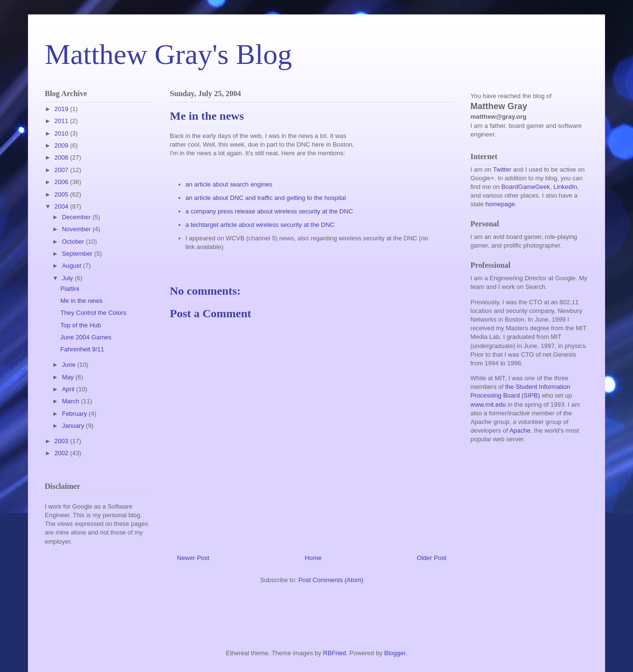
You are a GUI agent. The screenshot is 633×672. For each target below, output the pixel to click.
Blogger (395, 653)
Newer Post (193, 558)
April (69, 389)
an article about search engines (229, 184)
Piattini (70, 289)
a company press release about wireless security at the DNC (269, 211)
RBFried (335, 653)
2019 (62, 109)
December (77, 217)
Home (313, 558)
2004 (62, 206)
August (73, 266)
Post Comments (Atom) (331, 580)
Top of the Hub (81, 325)
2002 (62, 453)
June (70, 365)
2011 (62, 121)
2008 (62, 157)
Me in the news (81, 301)
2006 (62, 182)
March (72, 401)
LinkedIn (565, 187)
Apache (520, 430)
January (74, 426)
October (74, 242)
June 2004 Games (86, 337)
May (69, 377)
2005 (62, 194)
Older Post (432, 558)
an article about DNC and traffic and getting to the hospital (266, 198)
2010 (62, 133)
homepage (500, 204)
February (76, 414)
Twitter (502, 169)
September (78, 254)
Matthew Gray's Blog (168, 54)
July (69, 278)
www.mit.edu (488, 404)
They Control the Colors (93, 313)
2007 (62, 170)
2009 (62, 145)
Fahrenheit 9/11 (82, 349)
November (77, 229)
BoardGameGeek (525, 187)
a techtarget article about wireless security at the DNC (260, 225)
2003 (62, 441)
